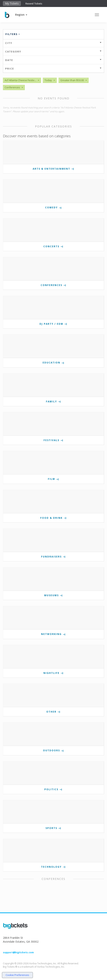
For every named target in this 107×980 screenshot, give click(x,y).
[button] (21, 15)
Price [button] (53, 69)
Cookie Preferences (17, 975)
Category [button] (53, 52)
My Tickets (12, 3)
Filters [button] (13, 34)
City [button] (53, 43)
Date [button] (53, 60)
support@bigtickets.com (18, 952)
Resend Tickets (34, 4)
